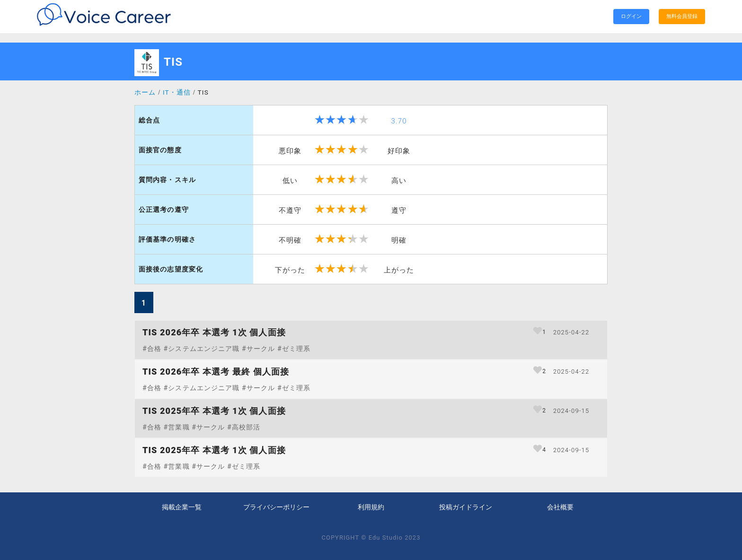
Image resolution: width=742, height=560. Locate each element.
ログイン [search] (631, 16)
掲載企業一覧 (182, 507)
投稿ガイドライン (466, 507)
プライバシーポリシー (276, 507)
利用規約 (371, 507)
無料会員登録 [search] (682, 16)
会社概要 (560, 507)
